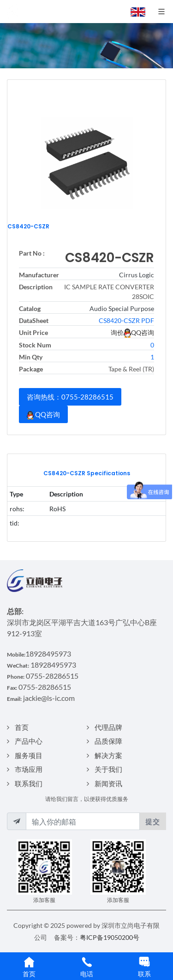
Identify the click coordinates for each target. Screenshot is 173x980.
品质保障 (108, 741)
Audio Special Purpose (122, 308)
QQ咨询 (43, 415)
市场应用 (29, 769)
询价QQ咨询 (132, 332)
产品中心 (29, 741)
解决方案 (108, 755)
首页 (22, 727)
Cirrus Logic (137, 275)
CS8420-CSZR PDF (126, 320)
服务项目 (29, 755)
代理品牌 (108, 727)
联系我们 (29, 783)
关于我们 (108, 769)
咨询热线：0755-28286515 (70, 397)
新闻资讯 (108, 783)
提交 (153, 821)
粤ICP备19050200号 (110, 937)
